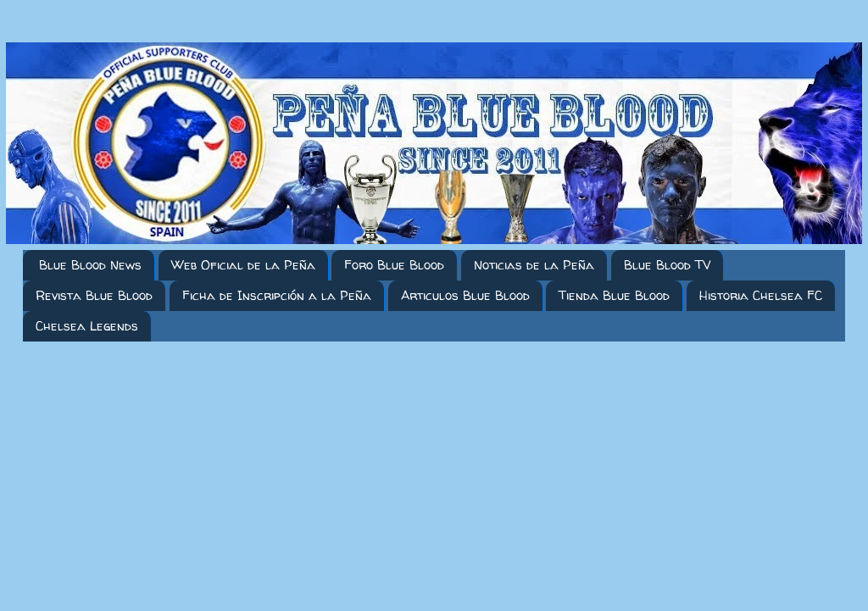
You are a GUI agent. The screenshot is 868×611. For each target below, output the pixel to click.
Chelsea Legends (87, 326)
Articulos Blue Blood (465, 295)
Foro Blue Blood (394, 265)
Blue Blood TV (667, 265)
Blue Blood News (90, 265)
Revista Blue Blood (94, 295)
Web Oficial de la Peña (243, 265)
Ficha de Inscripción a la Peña (277, 295)
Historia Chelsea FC (761, 295)
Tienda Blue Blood (614, 295)
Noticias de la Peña (534, 265)
